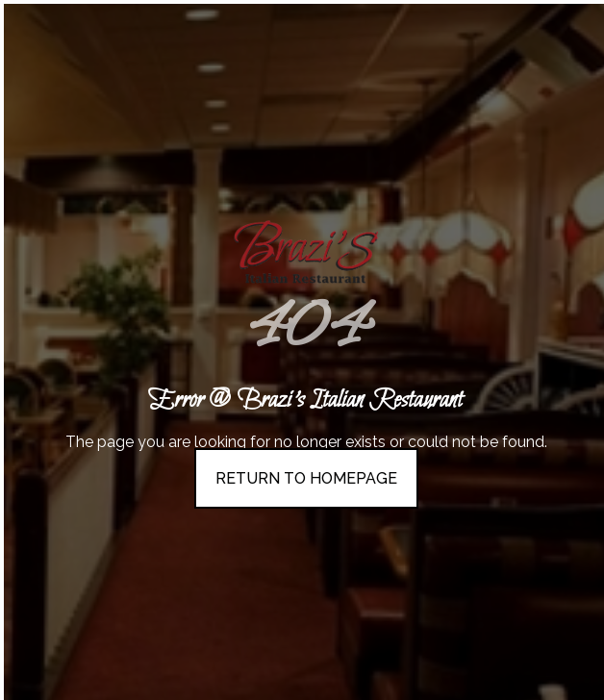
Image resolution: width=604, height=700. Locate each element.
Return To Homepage (306, 478)
